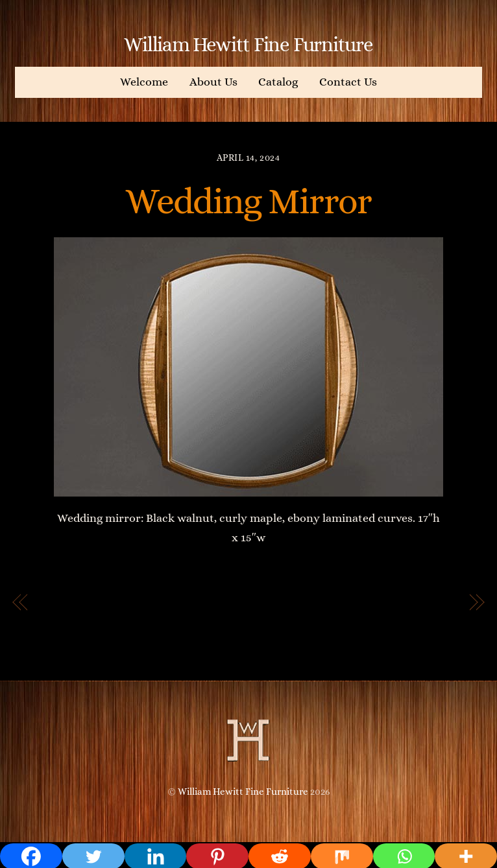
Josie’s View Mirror (97, 603)
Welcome (144, 82)
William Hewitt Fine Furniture (243, 792)
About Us (213, 82)
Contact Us (348, 82)
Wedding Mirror (248, 201)
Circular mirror (411, 603)
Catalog (278, 82)
